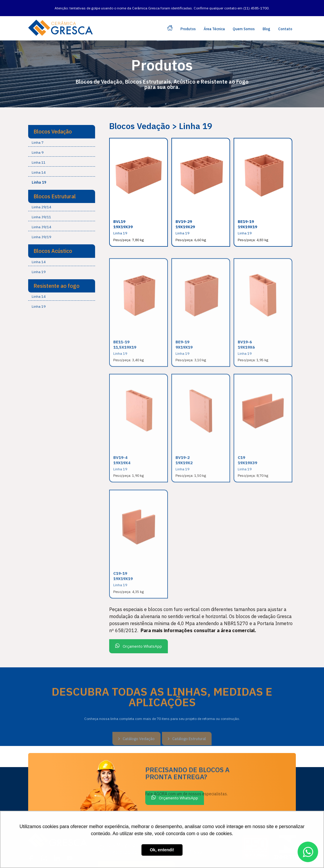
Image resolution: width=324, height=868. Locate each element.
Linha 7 (38, 135)
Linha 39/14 (41, 220)
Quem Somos (244, 22)
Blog (266, 22)
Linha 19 (39, 175)
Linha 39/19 (41, 230)
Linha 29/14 (41, 200)
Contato (285, 22)
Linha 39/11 (41, 210)
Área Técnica (214, 22)
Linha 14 (39, 165)
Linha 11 (39, 155)
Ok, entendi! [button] (162, 850)
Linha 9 (38, 145)
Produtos (188, 22)
